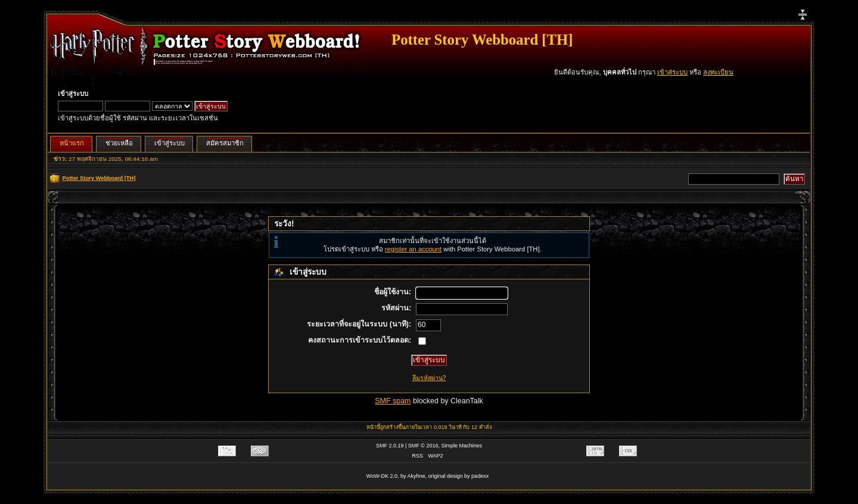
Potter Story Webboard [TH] (482, 40)
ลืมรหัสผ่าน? (429, 378)
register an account (413, 249)
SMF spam (393, 401)
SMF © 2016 (423, 446)
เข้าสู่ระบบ (672, 72)
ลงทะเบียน (718, 72)
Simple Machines (462, 446)
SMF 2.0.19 (390, 446)
